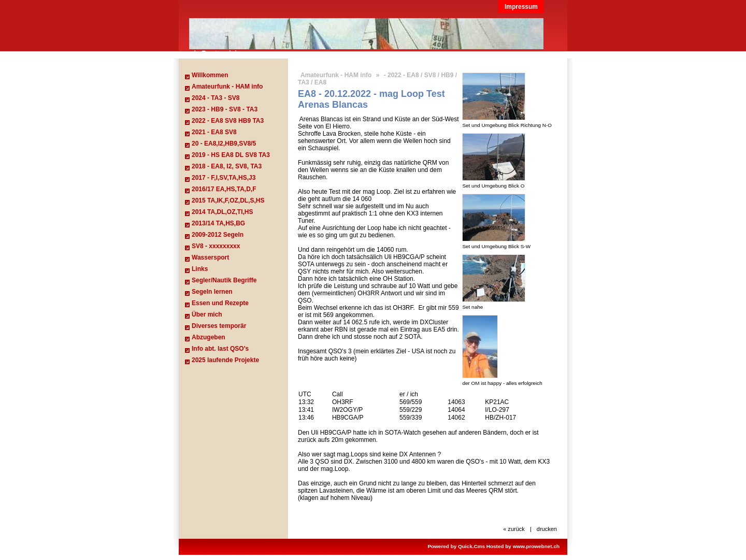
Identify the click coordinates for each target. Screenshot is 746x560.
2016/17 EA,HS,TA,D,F (224, 189)
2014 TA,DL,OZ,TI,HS (222, 212)
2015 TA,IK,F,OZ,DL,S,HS (228, 200)
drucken (547, 529)
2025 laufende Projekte (225, 360)
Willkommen (210, 75)
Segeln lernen (212, 292)
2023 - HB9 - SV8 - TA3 (225, 109)
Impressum (521, 7)
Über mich (207, 314)
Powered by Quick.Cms (456, 546)
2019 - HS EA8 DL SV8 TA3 (231, 155)
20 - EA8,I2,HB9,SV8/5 (224, 143)
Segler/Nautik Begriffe (224, 280)
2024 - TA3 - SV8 (216, 98)
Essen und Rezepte (220, 303)
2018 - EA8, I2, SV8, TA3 (227, 166)
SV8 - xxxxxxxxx (216, 246)
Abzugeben (209, 337)
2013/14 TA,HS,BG (218, 223)
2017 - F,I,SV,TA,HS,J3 (224, 178)
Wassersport (210, 257)
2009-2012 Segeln (218, 235)
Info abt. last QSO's (220, 349)
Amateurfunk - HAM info (227, 87)
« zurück (514, 529)
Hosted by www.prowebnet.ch (523, 546)
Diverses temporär (219, 326)
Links (200, 269)
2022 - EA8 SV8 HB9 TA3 (228, 121)
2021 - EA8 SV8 (214, 132)
